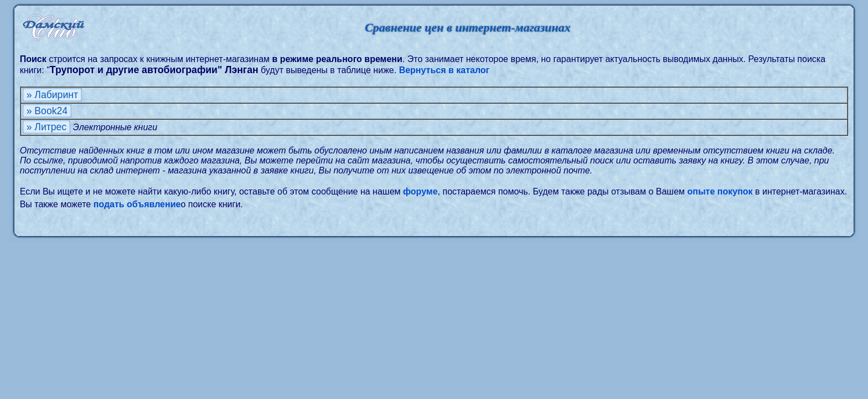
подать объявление (137, 204)
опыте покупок (720, 191)
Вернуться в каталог (445, 70)
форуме (420, 191)
